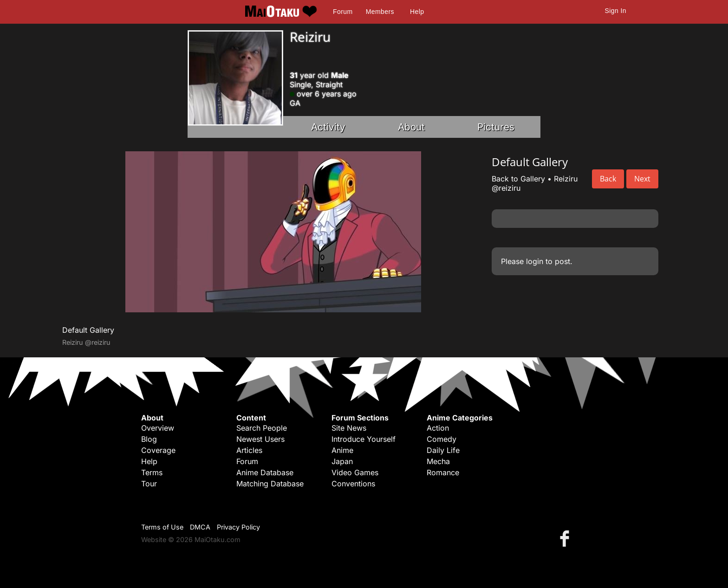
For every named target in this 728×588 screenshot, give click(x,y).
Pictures (496, 127)
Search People (262, 428)
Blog (149, 439)
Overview (158, 428)
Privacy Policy (238, 527)
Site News (349, 428)
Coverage (158, 450)
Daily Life (443, 450)
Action (438, 428)
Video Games (355, 472)
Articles (249, 450)
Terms (152, 472)
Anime (342, 450)
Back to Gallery (518, 179)
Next (642, 179)
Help (417, 12)
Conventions (353, 484)
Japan (342, 461)
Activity (328, 127)
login (535, 261)
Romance (443, 472)
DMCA (200, 527)
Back (608, 179)
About (411, 127)
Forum (343, 12)
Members (380, 12)
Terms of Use (162, 527)
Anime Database (265, 472)
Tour (149, 484)
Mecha (438, 461)
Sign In (616, 11)
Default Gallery (88, 330)
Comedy (442, 439)
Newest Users (260, 439)
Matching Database (270, 484)
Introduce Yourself (364, 439)
